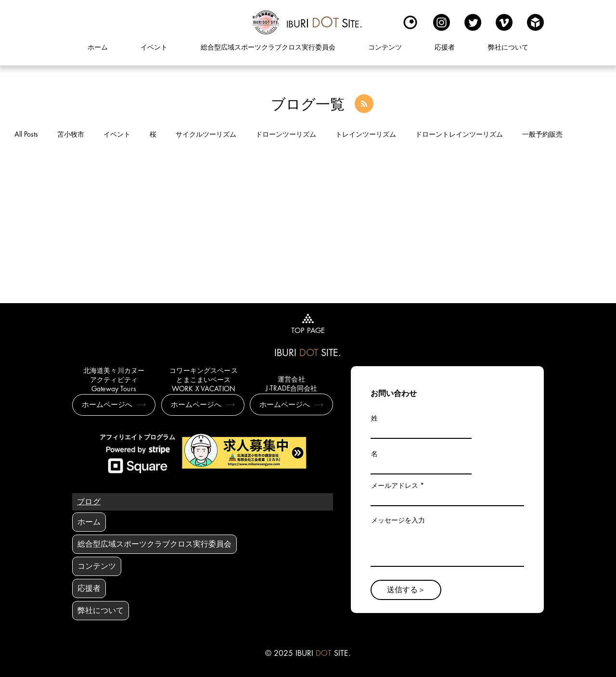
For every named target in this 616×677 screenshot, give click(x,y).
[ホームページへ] (114, 405)
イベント (117, 134)
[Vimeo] (504, 22)
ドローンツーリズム (286, 134)
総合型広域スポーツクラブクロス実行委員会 (154, 544)
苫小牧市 (71, 134)
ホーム (89, 522)
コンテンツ (97, 566)
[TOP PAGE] (308, 323)
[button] (385, 47)
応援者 (89, 588)
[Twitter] (473, 22)
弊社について (101, 610)
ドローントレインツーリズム (459, 134)
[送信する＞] (406, 590)
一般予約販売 (542, 134)
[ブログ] (89, 502)
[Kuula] (410, 22)
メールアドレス (395, 485)
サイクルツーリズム (206, 134)
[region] (325, 22)
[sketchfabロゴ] (535, 22)
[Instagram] (442, 22)
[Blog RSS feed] (364, 104)
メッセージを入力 (398, 520)
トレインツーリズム (366, 134)
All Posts (26, 134)
